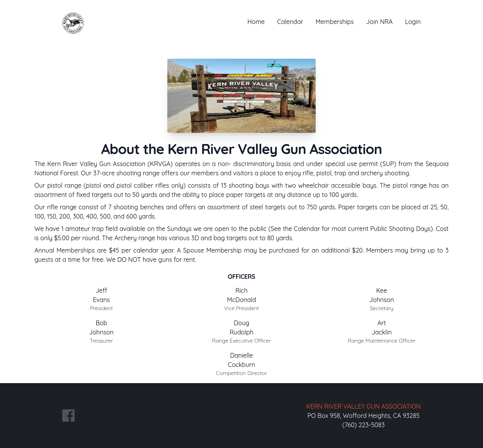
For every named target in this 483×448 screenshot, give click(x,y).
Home (256, 22)
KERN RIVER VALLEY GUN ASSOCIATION (363, 406)
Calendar (290, 22)
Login (413, 22)
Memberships (335, 22)
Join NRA (380, 22)
